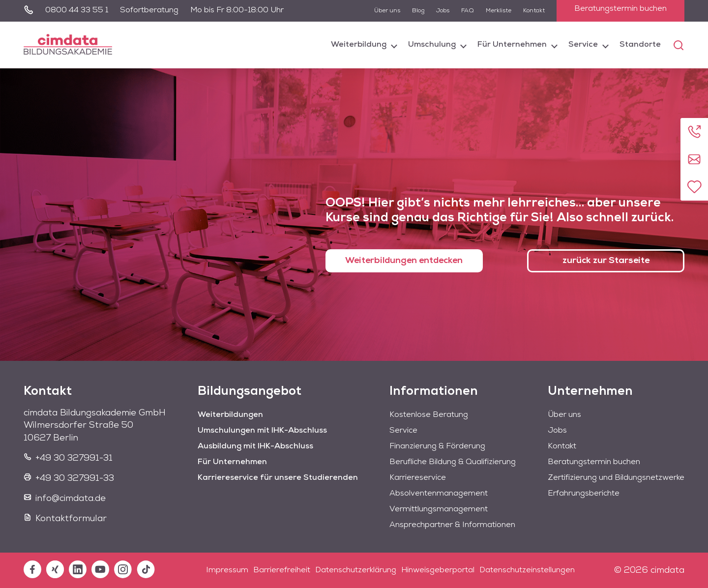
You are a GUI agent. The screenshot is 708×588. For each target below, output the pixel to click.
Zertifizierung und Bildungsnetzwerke (616, 478)
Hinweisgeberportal (438, 570)
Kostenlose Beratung (429, 415)
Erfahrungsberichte (584, 494)
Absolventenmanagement (439, 494)
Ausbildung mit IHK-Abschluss (255, 446)
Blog (418, 11)
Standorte (640, 45)
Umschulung (432, 45)
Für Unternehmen (512, 45)
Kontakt (534, 11)
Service (583, 45)
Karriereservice (418, 478)
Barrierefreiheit (282, 570)
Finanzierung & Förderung (437, 446)
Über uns (387, 11)
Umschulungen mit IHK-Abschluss (262, 431)
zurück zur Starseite (606, 261)
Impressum (227, 570)
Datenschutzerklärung (356, 570)
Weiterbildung (359, 45)
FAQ (468, 11)
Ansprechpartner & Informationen (452, 525)
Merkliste (499, 11)
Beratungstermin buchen (620, 9)
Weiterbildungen (230, 415)
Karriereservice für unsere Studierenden (278, 478)
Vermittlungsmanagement (439, 509)
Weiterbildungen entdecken (404, 261)
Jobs (443, 11)
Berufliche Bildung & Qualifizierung (453, 462)
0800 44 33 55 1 (77, 10)
